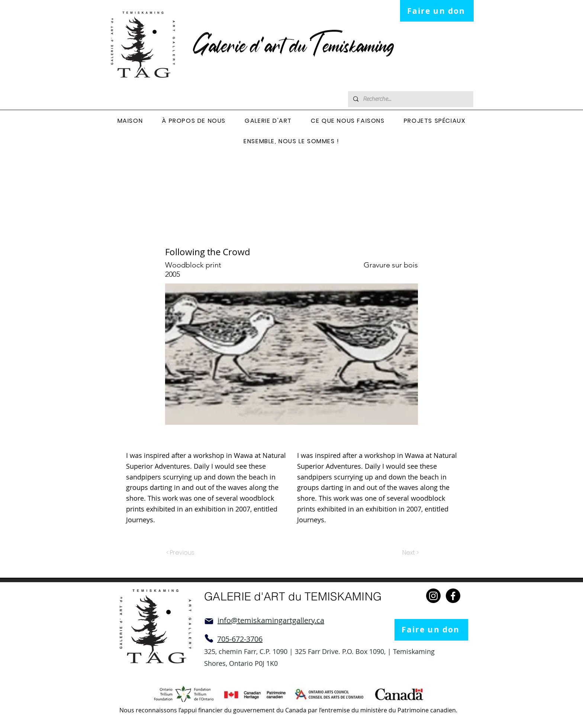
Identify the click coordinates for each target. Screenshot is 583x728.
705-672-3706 (240, 639)
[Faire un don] (437, 11)
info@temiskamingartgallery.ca (271, 620)
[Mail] (209, 621)
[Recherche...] (410, 99)
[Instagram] (433, 596)
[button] (194, 121)
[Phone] (209, 638)
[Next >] (410, 553)
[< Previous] (181, 553)
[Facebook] (453, 596)
